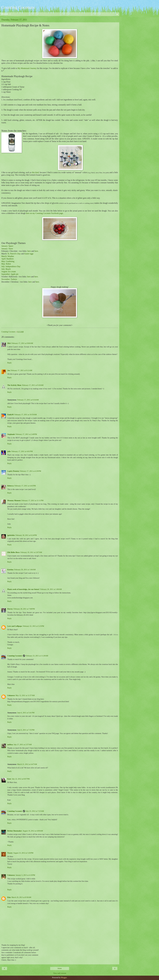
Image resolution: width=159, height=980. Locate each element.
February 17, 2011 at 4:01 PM (22, 451)
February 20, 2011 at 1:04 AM (25, 570)
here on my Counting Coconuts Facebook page (45, 213)
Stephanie (11, 434)
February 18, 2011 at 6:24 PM (26, 535)
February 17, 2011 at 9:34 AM (28, 400)
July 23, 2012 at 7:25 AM (35, 811)
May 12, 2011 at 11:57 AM (25, 695)
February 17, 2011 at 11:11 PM (32, 500)
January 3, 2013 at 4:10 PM (25, 875)
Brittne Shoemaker (15, 831)
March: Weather (8, 256)
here (29, 251)
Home (60, 968)
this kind (35, 172)
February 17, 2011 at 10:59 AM (25, 415)
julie (9, 451)
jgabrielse (11, 535)
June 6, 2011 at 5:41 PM (26, 713)
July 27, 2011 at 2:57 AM (23, 745)
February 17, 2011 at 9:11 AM (21, 370)
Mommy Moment (14, 500)
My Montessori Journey (27, 68)
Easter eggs (29, 254)
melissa (10, 745)
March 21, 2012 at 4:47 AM (27, 764)
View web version (60, 973)
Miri (9, 343)
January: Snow (7, 249)
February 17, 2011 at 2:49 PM (26, 434)
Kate (9, 779)
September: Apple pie (10, 274)
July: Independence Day (11, 266)
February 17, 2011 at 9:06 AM (22, 343)
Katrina (10, 570)
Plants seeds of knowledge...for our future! (23, 589)
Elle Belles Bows (14, 552)
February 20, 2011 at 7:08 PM (24, 609)
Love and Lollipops (15, 626)
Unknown (11, 695)
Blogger (64, 978)
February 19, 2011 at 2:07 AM (31, 552)
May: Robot (6, 264)
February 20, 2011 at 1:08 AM (51, 589)
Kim (9, 897)
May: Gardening (8, 261)
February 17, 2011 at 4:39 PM (30, 471)
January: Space (7, 246)
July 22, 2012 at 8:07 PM (21, 779)
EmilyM (10, 415)
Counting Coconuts (18, 7)
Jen (9, 370)
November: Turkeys (9, 279)
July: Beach (6, 269)
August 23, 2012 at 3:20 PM (23, 853)
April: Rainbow (8, 259)
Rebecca (10, 486)
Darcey (10, 609)
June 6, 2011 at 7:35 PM (26, 730)
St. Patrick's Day (14, 254)
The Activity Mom (14, 385)
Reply (9, 363)
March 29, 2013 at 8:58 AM (21, 897)
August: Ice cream (9, 272)
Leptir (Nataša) (13, 471)
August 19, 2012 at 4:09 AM (33, 831)
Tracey (10, 853)
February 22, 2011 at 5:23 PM (33, 626)
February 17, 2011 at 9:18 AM (33, 385)
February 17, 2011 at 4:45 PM (25, 486)
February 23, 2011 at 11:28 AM (37, 656)
